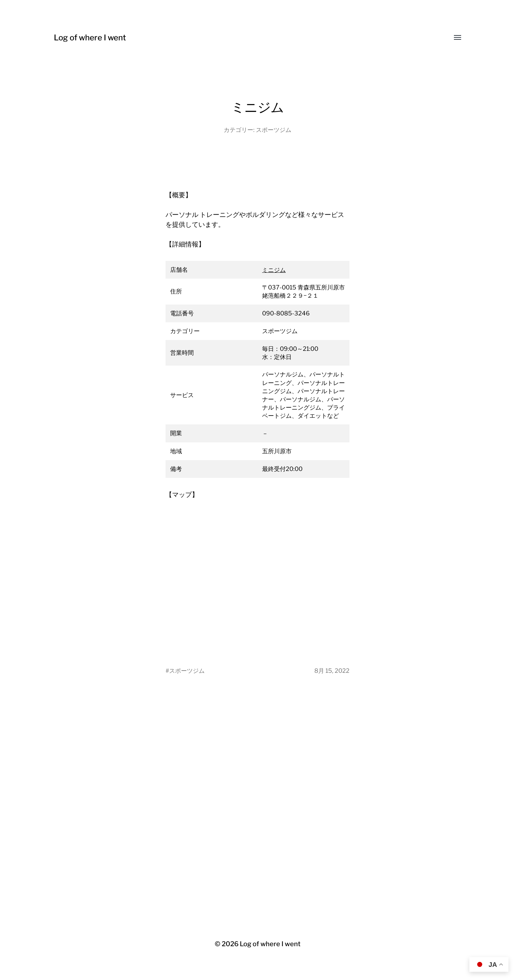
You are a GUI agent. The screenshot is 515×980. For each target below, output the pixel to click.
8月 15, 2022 (332, 671)
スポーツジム (274, 130)
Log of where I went (90, 38)
